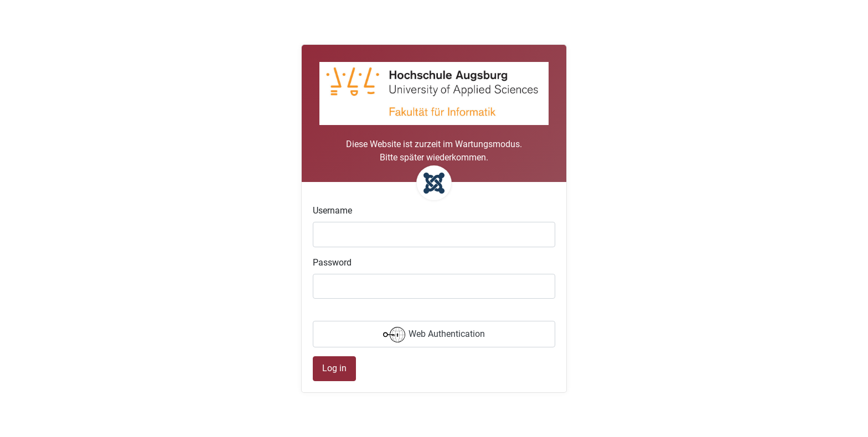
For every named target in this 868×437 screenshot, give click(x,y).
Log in (334, 368)
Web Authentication (434, 335)
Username (332, 210)
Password (332, 262)
